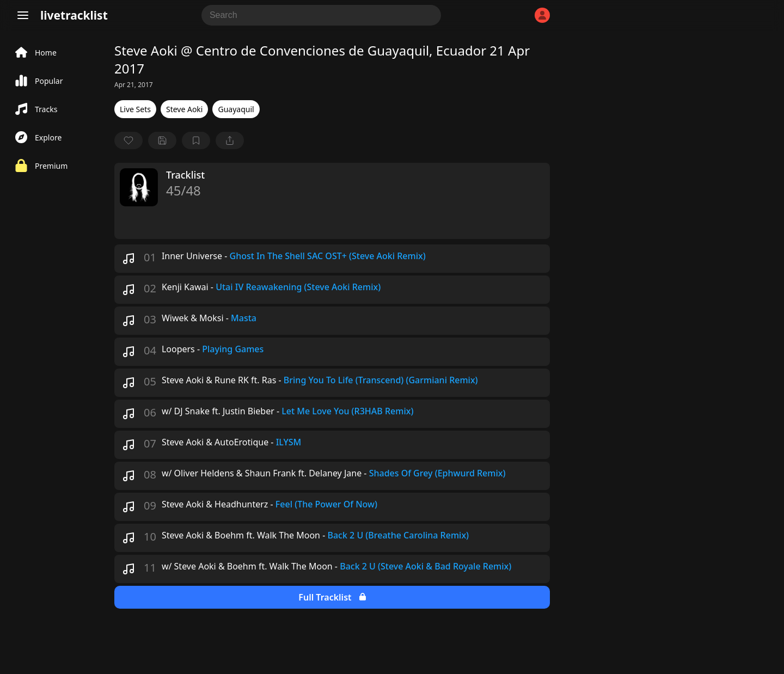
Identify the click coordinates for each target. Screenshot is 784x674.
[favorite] (128, 140)
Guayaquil (236, 109)
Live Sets (135, 109)
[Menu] (23, 15)
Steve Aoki (185, 109)
